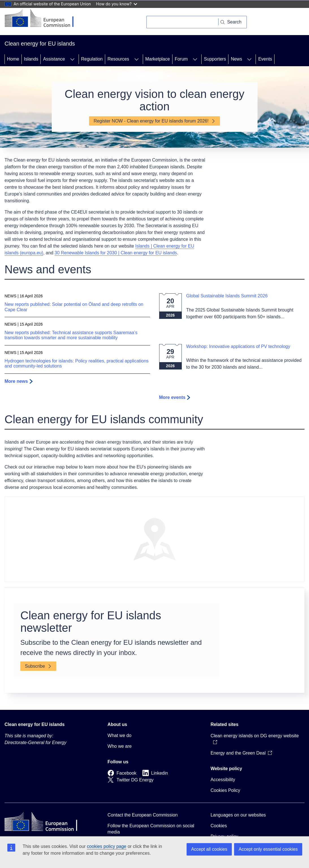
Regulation (92, 59)
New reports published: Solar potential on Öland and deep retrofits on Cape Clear (74, 307)
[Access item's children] (72, 59)
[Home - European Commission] (43, 19)
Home (13, 59)
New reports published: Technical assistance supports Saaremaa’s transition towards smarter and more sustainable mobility (71, 335)
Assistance (54, 59)
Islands (31, 59)
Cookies (219, 826)
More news (16, 381)
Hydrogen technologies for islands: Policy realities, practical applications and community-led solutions (77, 363)
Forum (181, 59)
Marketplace (158, 59)
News (236, 59)
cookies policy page (107, 846)
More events (172, 397)
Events (265, 59)
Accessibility (223, 780)
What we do (119, 735)
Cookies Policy (225, 790)
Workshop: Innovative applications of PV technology (238, 346)
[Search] (182, 22)
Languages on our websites (238, 815)
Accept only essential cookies (268, 849)
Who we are (119, 746)
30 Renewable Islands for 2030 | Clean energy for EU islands (116, 253)
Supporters (215, 59)
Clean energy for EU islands (35, 724)
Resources (118, 59)
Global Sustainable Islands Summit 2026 (227, 296)
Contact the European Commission (142, 815)
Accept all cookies (209, 849)
